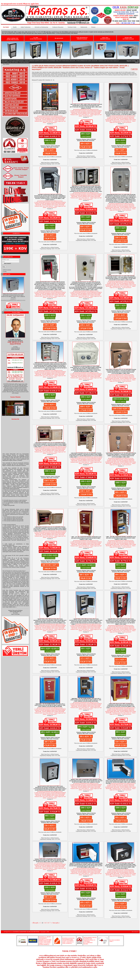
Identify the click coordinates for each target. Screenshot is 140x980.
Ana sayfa (4, 61)
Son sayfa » (56, 923)
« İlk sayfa (35, 923)
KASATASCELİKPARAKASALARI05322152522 (50, 116)
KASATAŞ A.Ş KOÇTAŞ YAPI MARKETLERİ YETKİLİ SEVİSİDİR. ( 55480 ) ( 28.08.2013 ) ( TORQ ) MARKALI (68, 941)
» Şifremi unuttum (7, 270)
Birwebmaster (135, 932)
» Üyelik (4, 272)
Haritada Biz (15, 419)
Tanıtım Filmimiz (15, 397)
